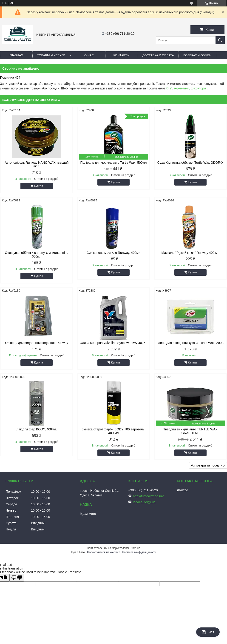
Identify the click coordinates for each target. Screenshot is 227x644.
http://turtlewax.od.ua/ (148, 496)
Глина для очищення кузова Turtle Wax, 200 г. (190, 343)
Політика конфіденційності (139, 552)
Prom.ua (135, 548)
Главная (16, 55)
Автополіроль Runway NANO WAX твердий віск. (37, 164)
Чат (208, 632)
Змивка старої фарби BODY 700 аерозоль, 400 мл (113, 431)
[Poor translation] (17, 578)
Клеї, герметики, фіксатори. (186, 88)
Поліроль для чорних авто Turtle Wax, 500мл (114, 163)
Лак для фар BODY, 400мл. (37, 429)
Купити (39, 186)
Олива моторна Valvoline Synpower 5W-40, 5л (114, 343)
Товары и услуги (51, 55)
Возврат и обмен (197, 55)
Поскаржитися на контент (103, 552)
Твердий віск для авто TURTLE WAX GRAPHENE (190, 431)
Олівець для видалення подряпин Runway (37, 343)
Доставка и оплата (158, 55)
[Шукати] (220, 40)
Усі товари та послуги (206, 465)
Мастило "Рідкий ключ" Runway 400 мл (190, 253)
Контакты (121, 55)
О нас (89, 55)
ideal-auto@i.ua (144, 502)
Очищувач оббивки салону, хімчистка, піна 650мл (37, 255)
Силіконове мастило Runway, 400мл (114, 253)
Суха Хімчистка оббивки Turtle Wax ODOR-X (190, 163)
